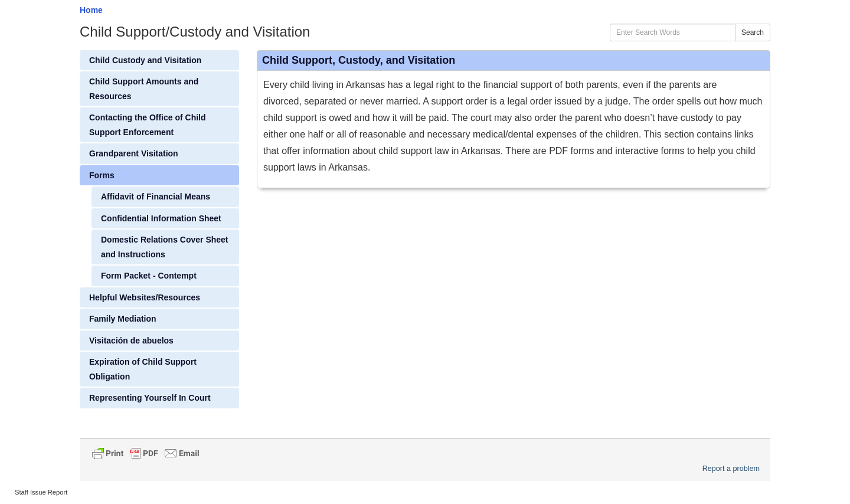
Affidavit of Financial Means (156, 197)
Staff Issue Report (41, 492)
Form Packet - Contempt (149, 276)
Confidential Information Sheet (161, 218)
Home (91, 10)
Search (753, 32)
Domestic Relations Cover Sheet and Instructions (165, 247)
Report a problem (731, 469)
